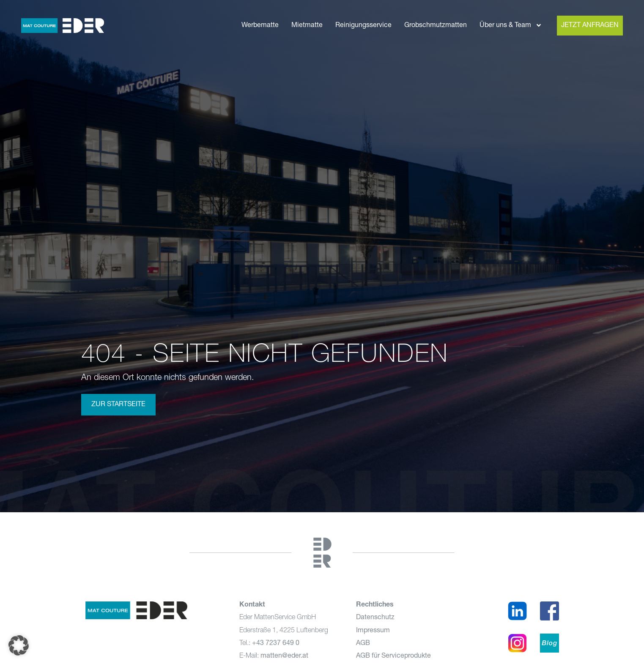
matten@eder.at (284, 656)
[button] (19, 645)
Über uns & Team (511, 25)
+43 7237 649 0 (276, 643)
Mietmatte (307, 25)
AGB (363, 643)
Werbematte (260, 25)
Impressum (373, 631)
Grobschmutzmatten (436, 25)
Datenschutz (375, 618)
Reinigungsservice (363, 25)
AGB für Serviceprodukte (393, 656)
